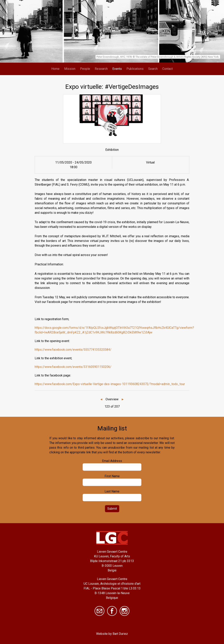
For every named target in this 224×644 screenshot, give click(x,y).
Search (153, 69)
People (85, 69)
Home (55, 69)
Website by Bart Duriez (112, 634)
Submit (112, 509)
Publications (135, 69)
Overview (112, 399)
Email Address (112, 461)
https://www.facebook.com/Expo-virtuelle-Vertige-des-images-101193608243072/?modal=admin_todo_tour (110, 384)
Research (101, 69)
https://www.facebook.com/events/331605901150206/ (73, 367)
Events (117, 69)
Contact (168, 69)
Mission (70, 69)
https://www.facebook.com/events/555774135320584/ (73, 350)
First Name (112, 476)
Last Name (112, 491)
